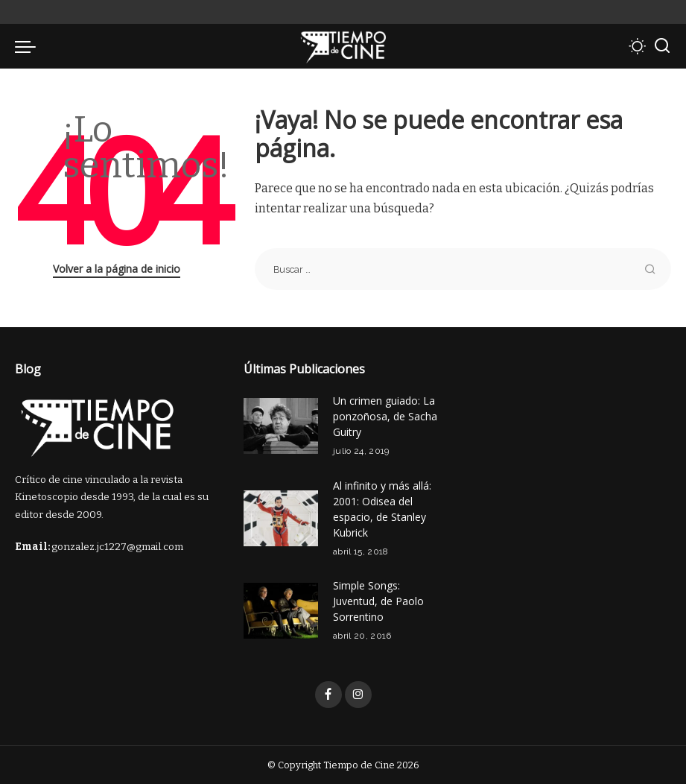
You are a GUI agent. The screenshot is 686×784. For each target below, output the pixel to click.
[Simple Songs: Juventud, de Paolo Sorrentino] (281, 611)
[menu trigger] (29, 46)
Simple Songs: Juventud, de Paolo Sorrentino (378, 601)
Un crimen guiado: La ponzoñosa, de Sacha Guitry (385, 416)
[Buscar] (662, 46)
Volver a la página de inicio (117, 269)
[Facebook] (328, 695)
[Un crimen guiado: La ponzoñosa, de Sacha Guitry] (281, 426)
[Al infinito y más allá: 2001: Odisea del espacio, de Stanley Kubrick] (281, 518)
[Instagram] (358, 695)
